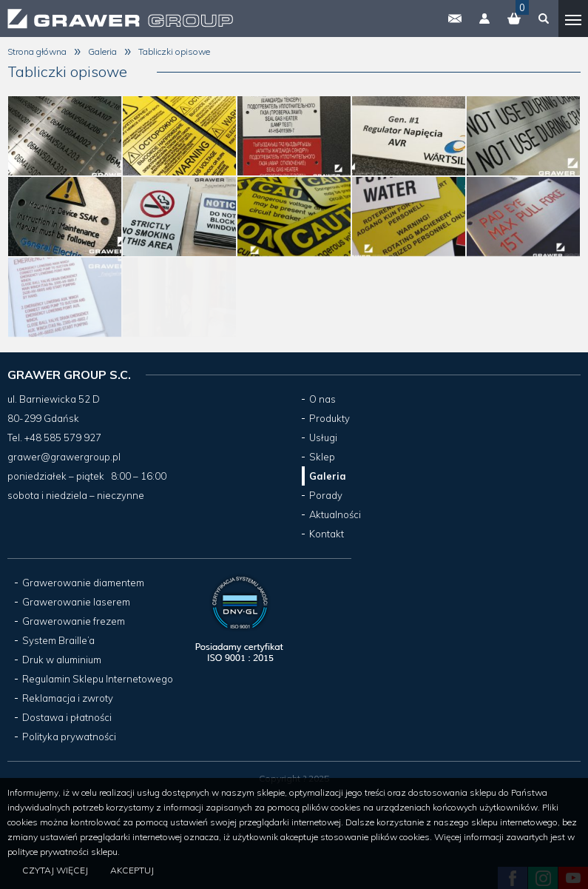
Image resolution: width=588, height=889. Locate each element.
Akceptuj (132, 870)
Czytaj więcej (55, 870)
